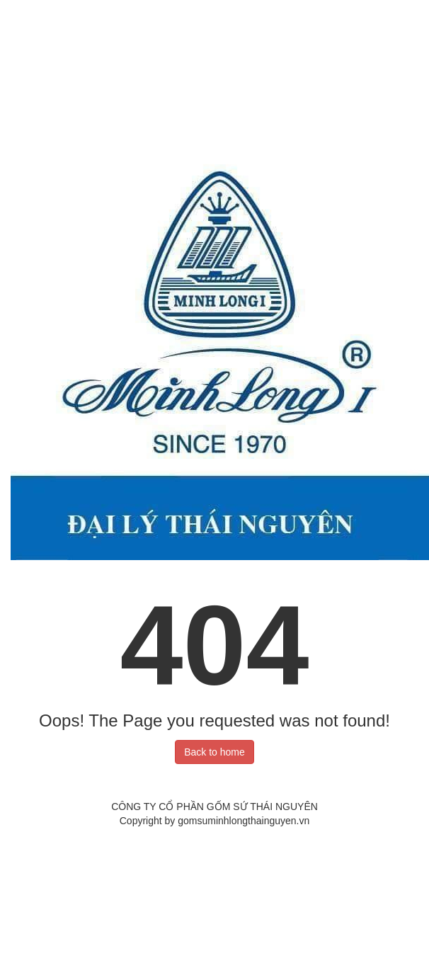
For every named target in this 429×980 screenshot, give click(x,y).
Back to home (214, 752)
